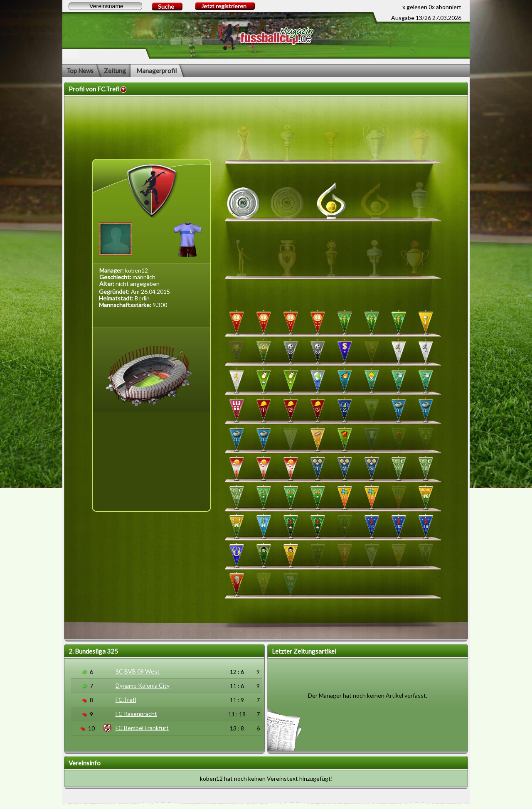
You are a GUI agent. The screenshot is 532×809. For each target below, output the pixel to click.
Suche (166, 6)
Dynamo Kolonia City (143, 685)
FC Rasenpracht (136, 714)
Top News (80, 71)
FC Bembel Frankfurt (142, 728)
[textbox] (105, 6)
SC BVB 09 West (138, 671)
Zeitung (115, 71)
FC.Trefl (126, 700)
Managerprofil (156, 71)
